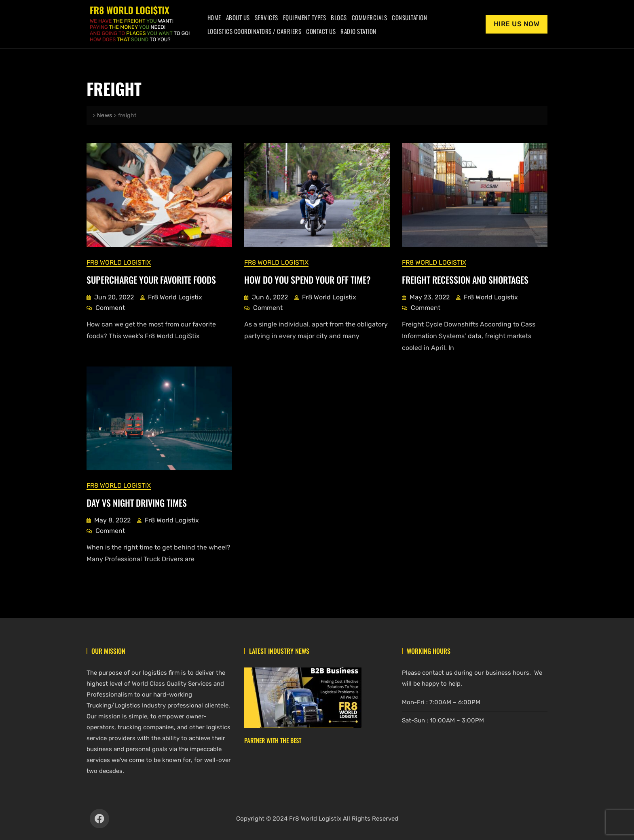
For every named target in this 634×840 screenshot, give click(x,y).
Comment (110, 307)
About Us (238, 17)
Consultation (409, 17)
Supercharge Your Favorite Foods (151, 279)
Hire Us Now (517, 24)
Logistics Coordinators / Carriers (255, 31)
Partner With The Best (273, 740)
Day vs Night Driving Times (137, 502)
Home (214, 17)
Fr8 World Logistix (119, 262)
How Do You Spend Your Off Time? (307, 279)
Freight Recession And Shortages (465, 279)
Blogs (339, 17)
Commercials (370, 17)
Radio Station (358, 31)
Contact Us (321, 31)
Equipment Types (305, 17)
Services (266, 17)
